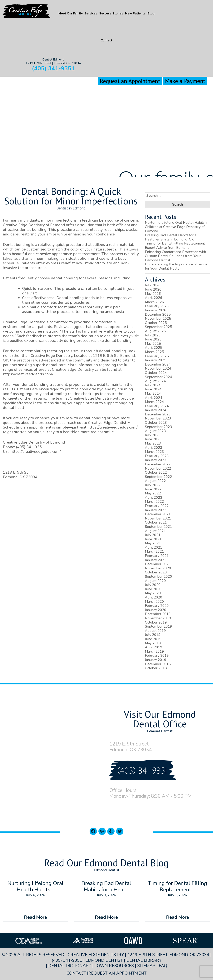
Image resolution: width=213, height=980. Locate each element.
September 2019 (159, 626)
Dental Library (144, 960)
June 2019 (153, 639)
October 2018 (156, 668)
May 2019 (153, 643)
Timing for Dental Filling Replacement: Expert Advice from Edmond (175, 245)
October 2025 (156, 323)
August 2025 (155, 331)
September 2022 (159, 477)
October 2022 (156, 472)
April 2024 (154, 398)
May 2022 (153, 493)
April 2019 (154, 647)
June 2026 (153, 289)
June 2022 (153, 489)
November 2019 (158, 618)
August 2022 (155, 481)
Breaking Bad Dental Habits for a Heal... (106, 887)
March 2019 (154, 651)
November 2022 (158, 468)
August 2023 (155, 431)
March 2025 (154, 352)
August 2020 (155, 581)
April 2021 (154, 547)
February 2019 (157, 656)
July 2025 (153, 335)
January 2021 (156, 560)
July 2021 (153, 535)
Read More (35, 917)
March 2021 (154, 551)
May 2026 (153, 294)
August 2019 (155, 631)
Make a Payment (185, 81)
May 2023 (153, 443)
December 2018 (158, 664)
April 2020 (154, 597)
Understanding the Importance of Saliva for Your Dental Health (176, 266)
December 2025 (158, 314)
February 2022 (157, 506)
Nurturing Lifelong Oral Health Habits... (36, 887)
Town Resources (114, 966)
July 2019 (153, 635)
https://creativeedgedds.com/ (28, 374)
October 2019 (156, 622)
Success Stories (111, 13)
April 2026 (154, 298)
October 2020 (156, 572)
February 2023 (157, 456)
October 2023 (156, 423)
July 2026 (153, 285)
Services (91, 13)
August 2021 (155, 531)
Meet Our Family (71, 13)
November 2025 (158, 319)
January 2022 (156, 510)
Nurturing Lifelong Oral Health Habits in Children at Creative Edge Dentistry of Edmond (177, 227)
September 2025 (159, 327)
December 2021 (158, 514)
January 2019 (156, 660)
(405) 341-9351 (53, 68)
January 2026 (156, 310)
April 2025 (154, 348)
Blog (151, 13)
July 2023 (153, 435)
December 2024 (158, 364)
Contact (106, 40)
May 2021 (153, 543)
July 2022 (153, 485)
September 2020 (159, 577)
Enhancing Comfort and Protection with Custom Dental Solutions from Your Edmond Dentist (175, 256)
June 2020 (153, 589)
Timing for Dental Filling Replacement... (177, 887)
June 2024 (153, 389)
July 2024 (153, 385)
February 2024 (157, 406)
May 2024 (153, 393)
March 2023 (154, 452)
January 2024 (156, 410)
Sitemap (146, 966)
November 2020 (158, 568)
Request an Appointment (130, 81)
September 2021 (159, 527)
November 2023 (158, 418)
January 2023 (156, 460)
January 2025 (156, 360)
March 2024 (154, 402)
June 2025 (153, 339)
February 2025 (157, 356)
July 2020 (153, 585)
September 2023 (159, 427)
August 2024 (155, 381)
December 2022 (158, 464)
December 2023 (158, 414)
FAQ (163, 966)
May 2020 (153, 593)
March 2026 (154, 302)
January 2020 (156, 610)
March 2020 (154, 602)
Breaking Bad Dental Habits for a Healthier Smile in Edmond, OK (171, 237)
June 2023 (153, 439)
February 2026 (157, 306)
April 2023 (154, 448)
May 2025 (153, 344)
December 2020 (158, 564)
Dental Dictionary (70, 966)
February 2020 (157, 606)
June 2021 (153, 539)
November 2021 (158, 518)
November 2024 (158, 368)
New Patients (135, 13)
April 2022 (154, 498)
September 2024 (159, 377)
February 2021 (157, 556)
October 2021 (156, 522)
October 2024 (156, 373)
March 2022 (154, 502)
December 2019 (158, 614)
